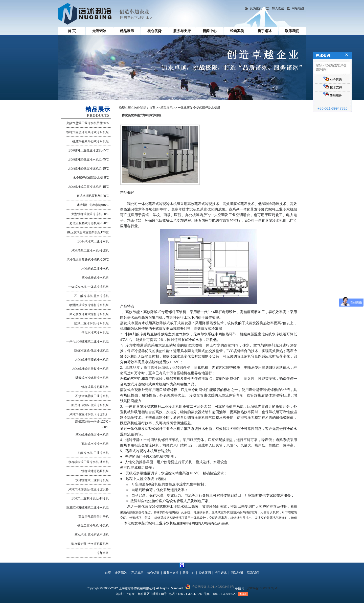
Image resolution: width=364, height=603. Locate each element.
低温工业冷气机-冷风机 (93, 526)
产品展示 (137, 573)
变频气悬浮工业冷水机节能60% (87, 123)
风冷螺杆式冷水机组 (95, 278)
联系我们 (292, 31)
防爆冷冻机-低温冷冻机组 (92, 351)
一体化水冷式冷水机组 (94, 332)
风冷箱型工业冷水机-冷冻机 (90, 250)
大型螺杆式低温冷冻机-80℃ (90, 214)
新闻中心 (210, 31)
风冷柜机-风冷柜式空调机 (92, 535)
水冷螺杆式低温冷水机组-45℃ (88, 159)
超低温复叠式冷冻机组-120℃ (89, 223)
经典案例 (237, 31)
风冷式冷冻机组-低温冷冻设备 (88, 489)
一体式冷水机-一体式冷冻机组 (88, 287)
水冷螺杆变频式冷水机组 (92, 360)
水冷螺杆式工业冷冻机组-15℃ (88, 187)
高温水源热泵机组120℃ (93, 196)
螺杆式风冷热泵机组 (95, 387)
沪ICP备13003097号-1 (262, 588)
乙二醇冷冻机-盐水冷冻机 (92, 296)
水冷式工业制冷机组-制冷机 (90, 498)
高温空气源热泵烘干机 (94, 517)
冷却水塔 (103, 553)
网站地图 (298, 8)
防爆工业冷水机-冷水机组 (92, 323)
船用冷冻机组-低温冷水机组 (90, 405)
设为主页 (256, 8)
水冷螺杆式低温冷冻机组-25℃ (88, 169)
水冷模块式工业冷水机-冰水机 (88, 462)
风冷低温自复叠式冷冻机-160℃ (88, 260)
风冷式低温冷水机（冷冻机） (89, 414)
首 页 (72, 31)
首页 (152, 108)
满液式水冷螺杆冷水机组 (92, 378)
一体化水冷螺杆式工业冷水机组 (87, 341)
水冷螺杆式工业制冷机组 (92, 480)
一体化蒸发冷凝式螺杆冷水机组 (87, 314)
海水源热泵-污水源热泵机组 (90, 544)
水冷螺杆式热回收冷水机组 (90, 369)
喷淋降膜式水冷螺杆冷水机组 (89, 305)
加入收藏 (278, 8)
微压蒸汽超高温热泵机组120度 (88, 232)
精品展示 (127, 31)
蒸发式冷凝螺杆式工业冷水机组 (87, 507)
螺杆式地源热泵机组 (95, 471)
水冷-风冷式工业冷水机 (93, 241)
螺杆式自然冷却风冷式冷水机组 (87, 132)
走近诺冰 (99, 31)
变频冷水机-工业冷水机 (93, 453)
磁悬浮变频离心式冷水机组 (90, 141)
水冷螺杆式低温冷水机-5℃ (91, 178)
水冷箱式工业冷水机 (95, 269)
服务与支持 (182, 31)
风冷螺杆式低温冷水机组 (92, 435)
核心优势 (154, 31)
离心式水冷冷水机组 (95, 444)
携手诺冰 (265, 31)
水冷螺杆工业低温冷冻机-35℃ (88, 150)
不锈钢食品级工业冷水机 (92, 396)
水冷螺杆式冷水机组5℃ (93, 205)
